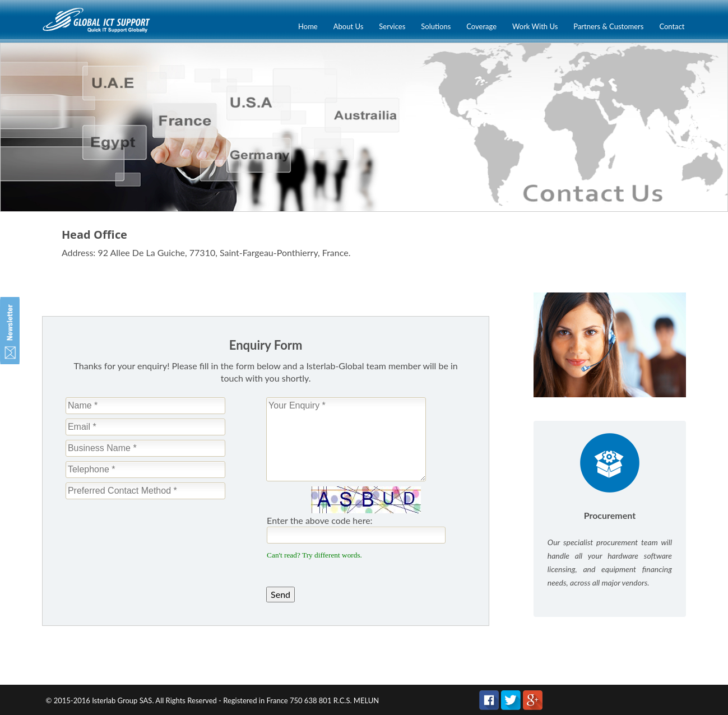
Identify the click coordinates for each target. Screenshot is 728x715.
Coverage (481, 26)
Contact (672, 26)
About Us (349, 26)
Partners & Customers (608, 26)
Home (308, 26)
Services (392, 26)
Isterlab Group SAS (122, 700)
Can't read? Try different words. (314, 555)
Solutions (436, 26)
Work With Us (535, 26)
